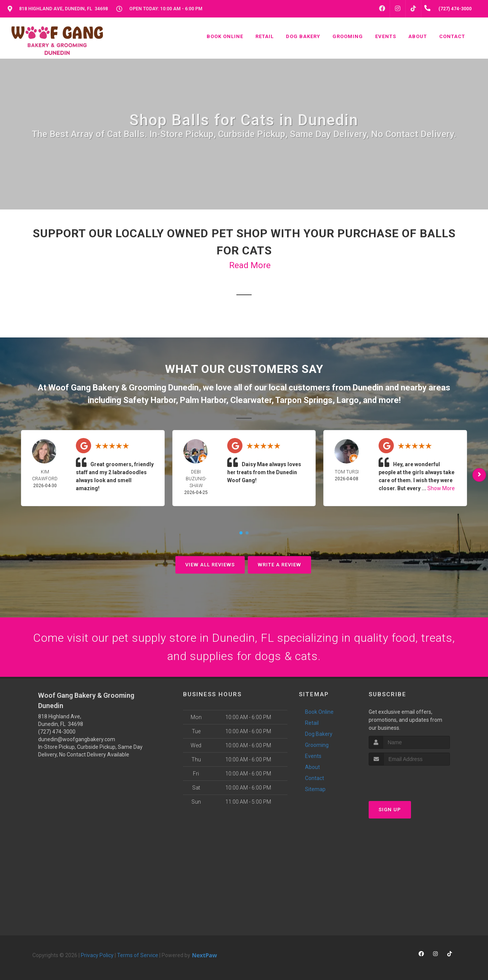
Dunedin (368, 388)
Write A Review (279, 565)
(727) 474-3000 (57, 732)
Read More (250, 265)
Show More (441, 488)
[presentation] (409, 780)
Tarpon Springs (304, 400)
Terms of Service (138, 955)
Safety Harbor (149, 400)
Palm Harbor (203, 400)
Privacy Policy (97, 955)
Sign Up (390, 810)
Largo (348, 400)
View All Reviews (210, 565)
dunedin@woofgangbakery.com (77, 739)
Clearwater (251, 400)
